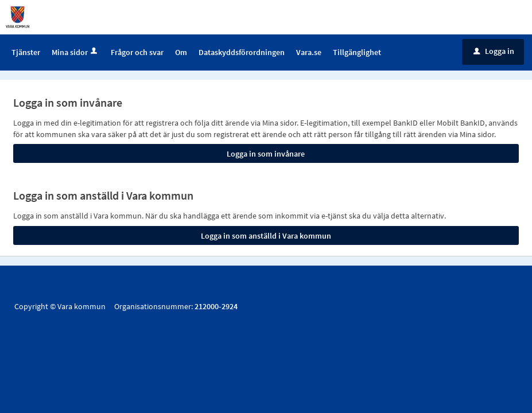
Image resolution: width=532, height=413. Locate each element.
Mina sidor (75, 52)
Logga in (494, 51)
